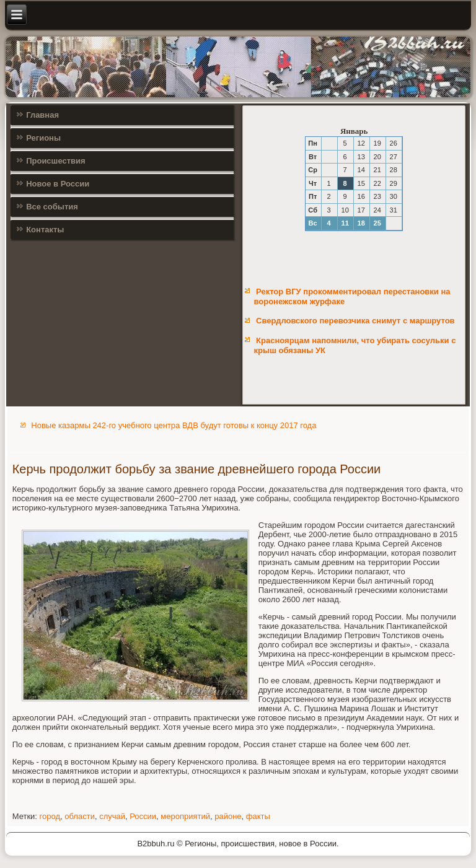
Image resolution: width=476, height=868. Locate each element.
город (50, 816)
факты (258, 816)
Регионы (43, 138)
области (80, 816)
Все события (52, 207)
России (143, 816)
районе (228, 816)
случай (112, 816)
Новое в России (58, 184)
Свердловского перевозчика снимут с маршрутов (355, 321)
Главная (42, 115)
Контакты (45, 230)
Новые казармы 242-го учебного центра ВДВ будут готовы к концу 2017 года (174, 425)
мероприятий (185, 816)
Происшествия (56, 161)
